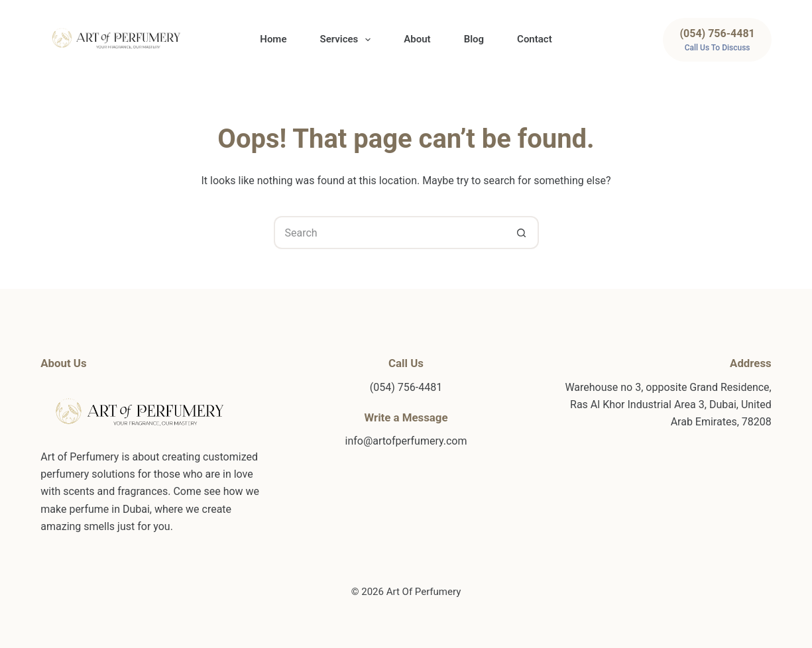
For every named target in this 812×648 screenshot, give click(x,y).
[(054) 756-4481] (717, 40)
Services (348, 40)
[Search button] (522, 233)
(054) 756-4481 (406, 387)
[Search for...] (390, 233)
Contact (535, 39)
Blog (474, 39)
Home (273, 39)
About (417, 39)
